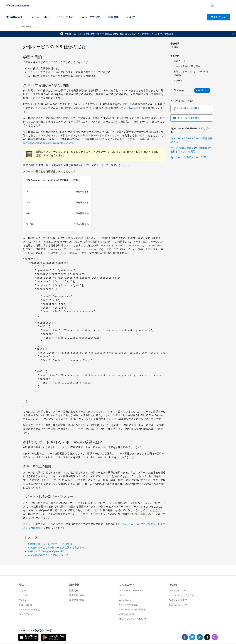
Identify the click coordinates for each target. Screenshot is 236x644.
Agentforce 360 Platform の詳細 (189, 157)
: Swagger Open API (46, 551)
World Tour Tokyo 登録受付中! (82, 34)
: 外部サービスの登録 (50, 544)
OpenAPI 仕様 (137, 108)
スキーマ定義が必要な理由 (187, 66)
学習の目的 (179, 61)
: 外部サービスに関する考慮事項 (56, 548)
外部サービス (27, 27)
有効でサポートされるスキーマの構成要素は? (191, 73)
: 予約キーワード (48, 555)
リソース (178, 81)
